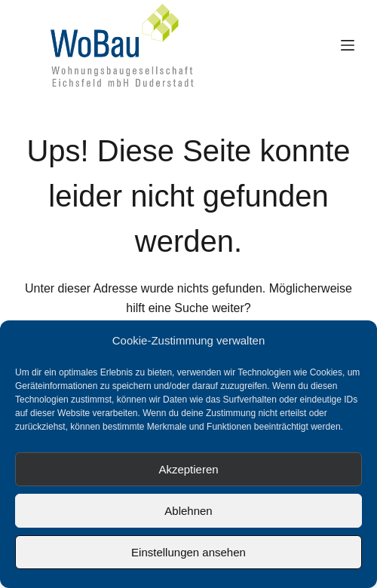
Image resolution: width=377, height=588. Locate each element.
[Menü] (348, 45)
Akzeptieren (188, 469)
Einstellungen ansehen (188, 552)
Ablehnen (188, 511)
